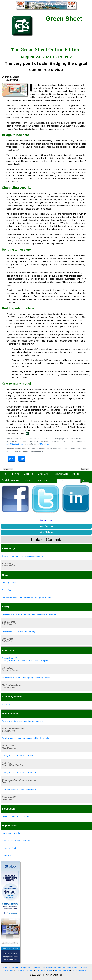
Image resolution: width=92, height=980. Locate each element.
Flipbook (36, 968)
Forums (16, 474)
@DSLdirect (44, 444)
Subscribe (8, 469)
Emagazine (25, 968)
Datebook (28, 474)
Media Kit (29, 480)
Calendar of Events (25, 970)
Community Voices (44, 970)
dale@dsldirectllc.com (16, 444)
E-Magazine (43, 474)
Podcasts (10, 970)
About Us (42, 480)
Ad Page (77, 474)
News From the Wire (52, 968)
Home (5, 474)
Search (85, 481)
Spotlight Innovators (11, 480)
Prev (11, 459)
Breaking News (70, 968)
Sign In (85, 469)
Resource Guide (61, 474)
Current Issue (46, 520)
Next (22, 459)
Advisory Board (79, 970)
